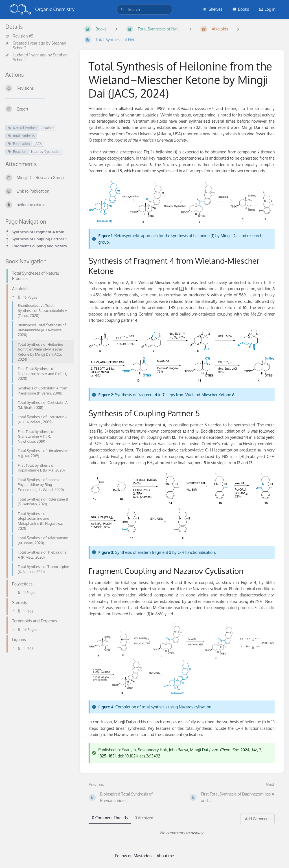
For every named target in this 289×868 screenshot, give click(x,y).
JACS (38, 144)
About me (165, 856)
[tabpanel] (182, 833)
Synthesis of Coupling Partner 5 (40, 239)
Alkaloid (48, 128)
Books (241, 9)
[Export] (38, 109)
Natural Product (22, 128)
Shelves (213, 9)
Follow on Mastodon (133, 856)
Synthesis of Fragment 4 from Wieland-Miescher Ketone (41, 232)
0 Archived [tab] (144, 818)
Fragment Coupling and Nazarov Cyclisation (41, 246)
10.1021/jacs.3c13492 (143, 756)
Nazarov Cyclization (46, 152)
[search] (144, 9)
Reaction (17, 152)
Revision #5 (19, 36)
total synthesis (21, 136)
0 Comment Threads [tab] (110, 818)
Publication (19, 144)
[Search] (123, 9)
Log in (267, 9)
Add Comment (257, 819)
